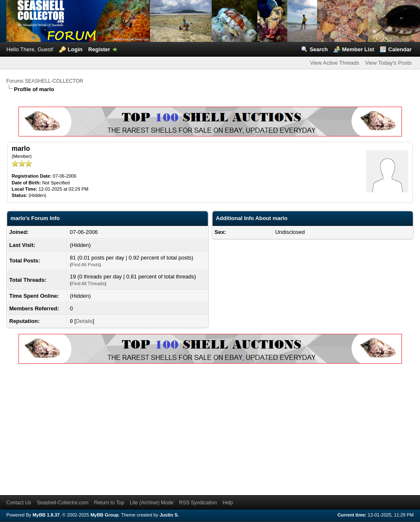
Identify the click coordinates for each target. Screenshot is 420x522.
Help (228, 503)
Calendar (400, 49)
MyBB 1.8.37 (46, 515)
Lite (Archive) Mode (152, 503)
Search (319, 49)
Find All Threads (88, 283)
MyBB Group (104, 515)
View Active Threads (335, 63)
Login (75, 49)
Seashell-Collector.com (63, 503)
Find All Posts (85, 265)
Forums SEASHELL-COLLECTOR (45, 81)
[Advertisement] (122, 428)
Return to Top (109, 503)
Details (84, 321)
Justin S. (169, 515)
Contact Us (19, 503)
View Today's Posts (388, 63)
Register (99, 49)
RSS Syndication (198, 503)
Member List (358, 49)
